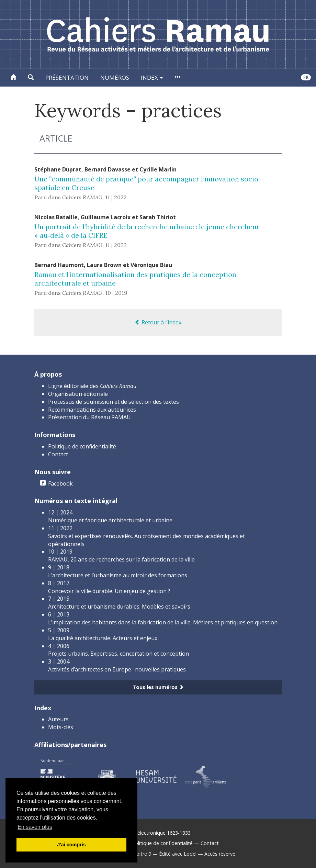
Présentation (67, 77)
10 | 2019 (116, 293)
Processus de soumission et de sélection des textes (114, 402)
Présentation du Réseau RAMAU (89, 417)
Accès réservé (220, 854)
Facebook (60, 483)
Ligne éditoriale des (92, 386)
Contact (58, 454)
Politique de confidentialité (82, 446)
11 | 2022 (116, 197)
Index (152, 77)
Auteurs (58, 719)
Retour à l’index (158, 322)
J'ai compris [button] (71, 845)
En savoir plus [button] (35, 827)
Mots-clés (61, 727)
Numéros (115, 77)
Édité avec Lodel (178, 854)
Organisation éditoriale (78, 394)
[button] (31, 78)
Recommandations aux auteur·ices (92, 410)
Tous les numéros (158, 687)
